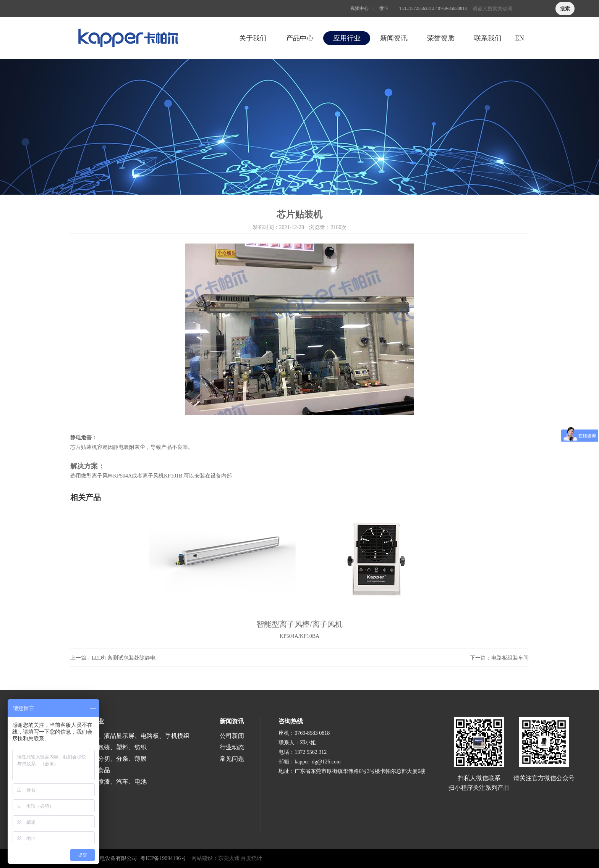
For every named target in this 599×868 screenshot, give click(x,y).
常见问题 (232, 759)
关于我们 (253, 38)
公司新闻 (232, 736)
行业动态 (232, 747)
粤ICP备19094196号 (163, 858)
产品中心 (300, 38)
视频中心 (359, 8)
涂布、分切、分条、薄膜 (113, 759)
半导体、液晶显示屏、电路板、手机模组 (134, 736)
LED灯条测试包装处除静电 (124, 658)
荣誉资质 (441, 38)
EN (520, 38)
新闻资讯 (394, 38)
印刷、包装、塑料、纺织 (113, 747)
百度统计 (251, 858)
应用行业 (347, 38)
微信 (384, 8)
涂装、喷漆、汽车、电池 (113, 782)
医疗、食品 (95, 770)
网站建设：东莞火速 (215, 858)
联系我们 (488, 38)
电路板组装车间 (510, 658)
